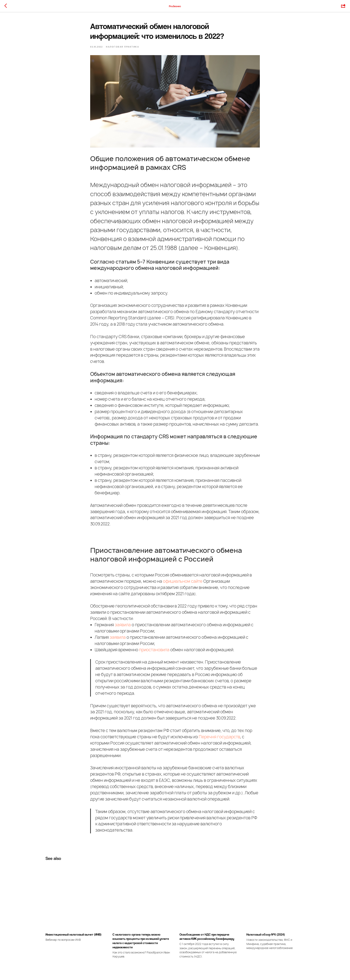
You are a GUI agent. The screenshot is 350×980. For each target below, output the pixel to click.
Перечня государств (219, 737)
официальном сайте (183, 581)
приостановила (154, 650)
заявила (123, 625)
